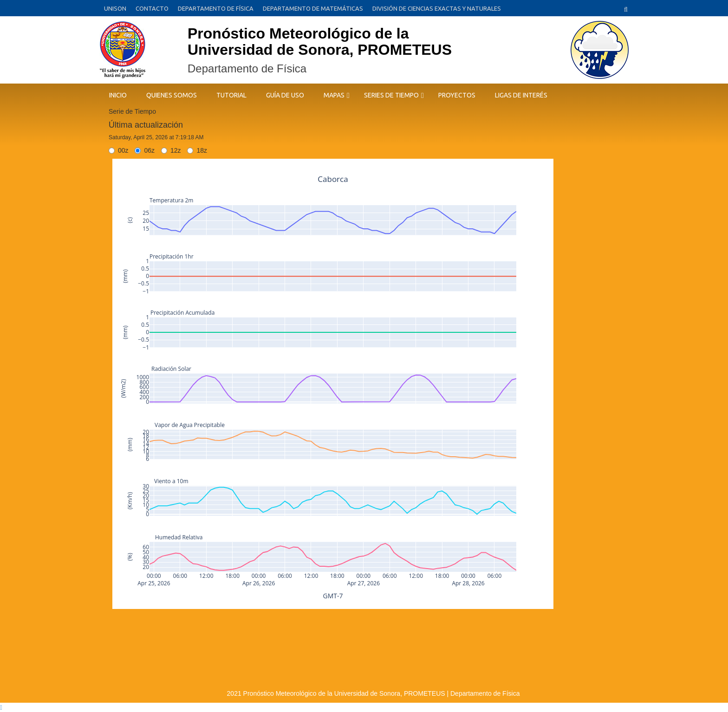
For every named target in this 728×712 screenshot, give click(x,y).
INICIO (118, 95)
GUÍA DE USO (285, 95)
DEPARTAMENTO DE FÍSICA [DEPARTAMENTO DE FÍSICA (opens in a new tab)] (216, 8)
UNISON (115, 8)
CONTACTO (152, 8)
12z (171, 150)
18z (197, 150)
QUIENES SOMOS (172, 95)
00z (119, 150)
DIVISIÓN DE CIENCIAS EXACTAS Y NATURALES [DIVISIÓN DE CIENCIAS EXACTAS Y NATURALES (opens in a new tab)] (437, 8)
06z (145, 150)
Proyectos (457, 95)
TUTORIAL (231, 95)
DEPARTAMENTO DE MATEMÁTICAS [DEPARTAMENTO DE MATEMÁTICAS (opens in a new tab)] (313, 8)
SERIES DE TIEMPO (391, 95)
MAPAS (334, 95)
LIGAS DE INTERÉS (521, 95)
